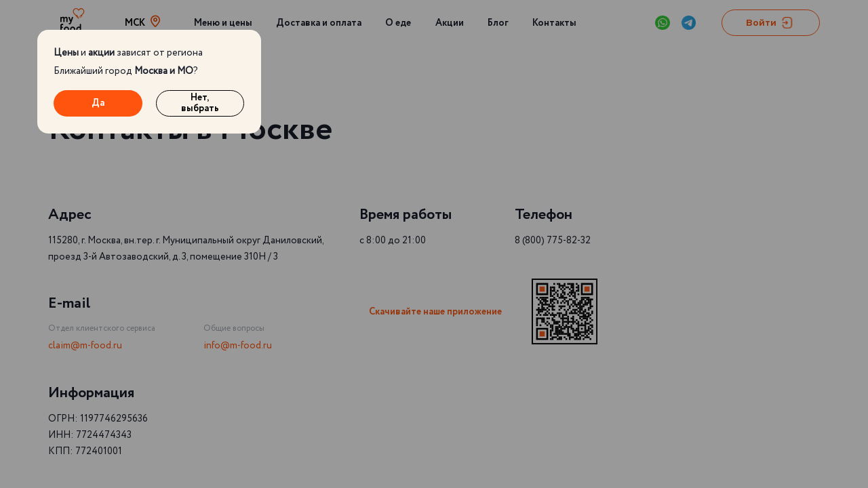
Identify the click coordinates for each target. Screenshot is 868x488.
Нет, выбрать (200, 103)
